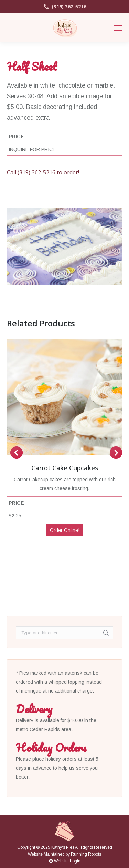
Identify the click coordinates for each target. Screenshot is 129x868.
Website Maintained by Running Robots (64, 854)
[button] (17, 453)
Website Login (65, 861)
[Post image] (64, 397)
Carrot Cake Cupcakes (65, 468)
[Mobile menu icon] (118, 28)
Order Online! (65, 530)
